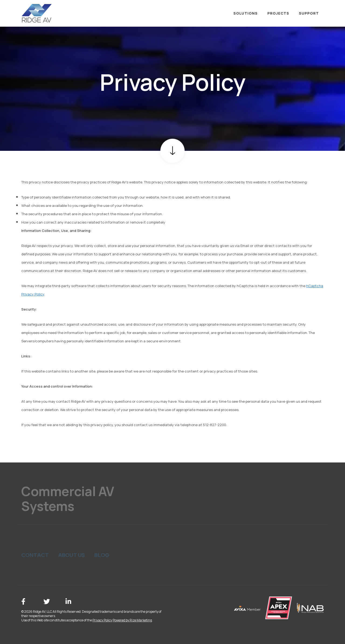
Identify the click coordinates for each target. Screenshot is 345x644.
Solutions (246, 13)
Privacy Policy (102, 620)
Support (309, 13)
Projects (278, 13)
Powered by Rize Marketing (132, 620)
